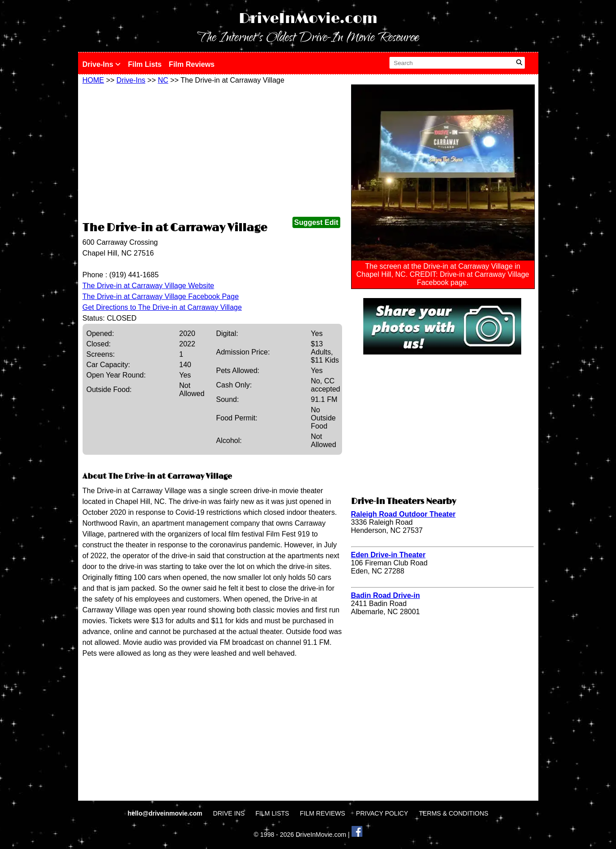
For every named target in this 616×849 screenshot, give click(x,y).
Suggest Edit (316, 222)
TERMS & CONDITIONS (454, 813)
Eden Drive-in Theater (388, 555)
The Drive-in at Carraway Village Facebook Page (161, 296)
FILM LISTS (272, 813)
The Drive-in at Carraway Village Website (148, 286)
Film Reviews (192, 64)
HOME (93, 80)
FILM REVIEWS (323, 813)
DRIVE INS (229, 813)
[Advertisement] (212, 152)
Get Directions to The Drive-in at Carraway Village (162, 307)
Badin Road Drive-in (386, 595)
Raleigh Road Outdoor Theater (403, 514)
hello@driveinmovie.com (166, 813)
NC (163, 80)
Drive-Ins (102, 64)
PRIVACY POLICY (382, 813)
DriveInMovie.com (308, 19)
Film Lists (145, 64)
